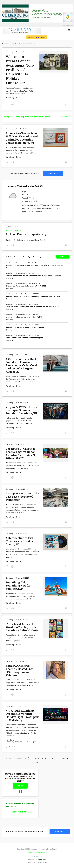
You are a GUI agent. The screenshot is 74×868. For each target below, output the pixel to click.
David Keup (10, 98)
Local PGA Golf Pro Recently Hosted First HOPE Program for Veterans (20, 671)
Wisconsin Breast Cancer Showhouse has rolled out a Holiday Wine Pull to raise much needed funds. (20, 91)
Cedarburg (9, 52)
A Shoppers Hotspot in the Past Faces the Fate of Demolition (22, 497)
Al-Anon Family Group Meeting (26, 234)
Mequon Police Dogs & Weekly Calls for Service (25, 327)
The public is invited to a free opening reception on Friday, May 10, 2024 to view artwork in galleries (22, 638)
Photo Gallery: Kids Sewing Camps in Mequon (24, 338)
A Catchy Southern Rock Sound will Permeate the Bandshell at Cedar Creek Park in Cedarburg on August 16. (22, 365)
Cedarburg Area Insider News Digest (30, 240)
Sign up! (20, 786)
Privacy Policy (42, 863)
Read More (10, 268)
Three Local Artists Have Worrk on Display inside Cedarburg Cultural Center (23, 627)
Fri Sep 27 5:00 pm (14, 231)
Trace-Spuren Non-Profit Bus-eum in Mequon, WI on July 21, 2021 (32, 307)
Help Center (42, 852)
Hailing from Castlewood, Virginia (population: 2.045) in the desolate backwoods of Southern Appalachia (19, 421)
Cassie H (9, 240)
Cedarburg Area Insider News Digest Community (23, 257)
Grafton (8, 227)
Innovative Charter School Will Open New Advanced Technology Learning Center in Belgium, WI (23, 138)
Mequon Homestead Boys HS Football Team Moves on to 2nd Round (33, 276)
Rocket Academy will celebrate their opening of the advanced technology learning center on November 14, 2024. (21, 150)
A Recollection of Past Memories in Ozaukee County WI (20, 541)
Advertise (53, 174)
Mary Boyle (10, 740)
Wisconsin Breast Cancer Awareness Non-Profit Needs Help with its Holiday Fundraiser (20, 70)
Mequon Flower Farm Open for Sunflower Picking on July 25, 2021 (33, 296)
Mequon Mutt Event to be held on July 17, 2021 (25, 317)
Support (65, 117)
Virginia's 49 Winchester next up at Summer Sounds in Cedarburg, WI (21, 410)
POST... (63, 257)
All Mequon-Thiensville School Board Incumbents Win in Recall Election (35, 265)
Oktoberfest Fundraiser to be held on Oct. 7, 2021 (26, 286)
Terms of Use (32, 863)
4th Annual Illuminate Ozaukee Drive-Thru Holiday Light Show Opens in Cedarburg (23, 715)
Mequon (18, 263)
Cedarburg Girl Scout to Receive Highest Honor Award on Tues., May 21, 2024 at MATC (21, 453)
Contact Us (32, 852)
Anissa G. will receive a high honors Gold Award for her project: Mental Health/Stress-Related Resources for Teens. (23, 466)
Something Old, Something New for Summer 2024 (18, 586)
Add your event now (20, 812)
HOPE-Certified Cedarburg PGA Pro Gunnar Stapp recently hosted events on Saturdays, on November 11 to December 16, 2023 (22, 683)
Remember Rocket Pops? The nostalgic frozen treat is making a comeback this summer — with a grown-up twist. (21, 596)
